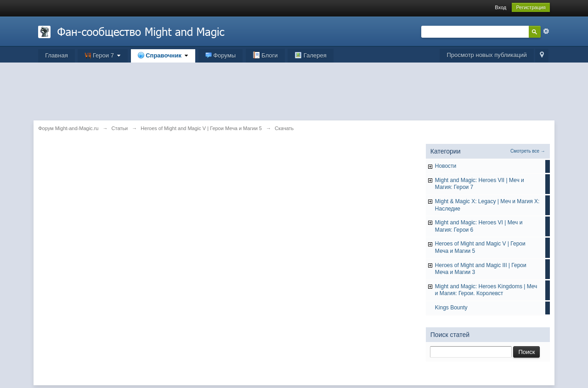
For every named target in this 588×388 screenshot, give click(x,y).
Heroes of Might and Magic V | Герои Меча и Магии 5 (480, 247)
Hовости (446, 166)
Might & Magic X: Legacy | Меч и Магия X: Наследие (487, 205)
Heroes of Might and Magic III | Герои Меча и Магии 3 (481, 269)
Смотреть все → (528, 151)
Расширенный (546, 31)
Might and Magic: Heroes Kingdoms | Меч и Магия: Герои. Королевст (486, 290)
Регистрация (531, 7)
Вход (500, 7)
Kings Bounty (451, 308)
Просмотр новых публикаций (486, 55)
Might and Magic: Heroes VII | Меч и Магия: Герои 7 (480, 184)
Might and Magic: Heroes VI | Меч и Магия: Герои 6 (479, 226)
